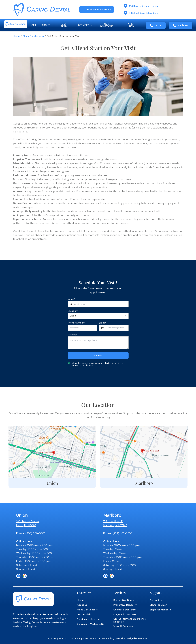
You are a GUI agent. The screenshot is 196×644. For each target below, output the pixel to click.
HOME (33, 25)
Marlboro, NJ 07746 (115, 525)
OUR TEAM (67, 25)
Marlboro (183, 25)
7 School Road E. (113, 521)
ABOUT (48, 25)
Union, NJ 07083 (26, 525)
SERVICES (86, 25)
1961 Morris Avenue (28, 521)
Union (158, 25)
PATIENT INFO (134, 25)
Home (16, 36)
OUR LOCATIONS (110, 25)
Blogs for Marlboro (33, 36)
